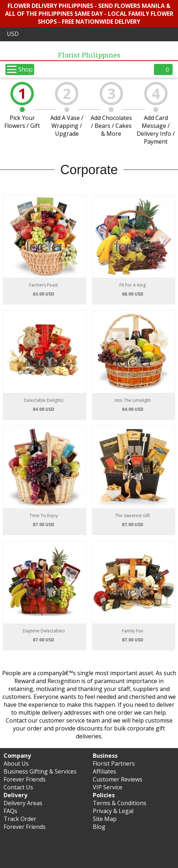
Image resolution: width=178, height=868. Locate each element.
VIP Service (108, 787)
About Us (16, 763)
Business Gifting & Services (40, 771)
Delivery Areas (23, 803)
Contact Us (18, 787)
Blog (99, 827)
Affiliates (104, 771)
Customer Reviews (118, 779)
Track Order (20, 819)
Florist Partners (114, 763)
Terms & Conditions (120, 803)
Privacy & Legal (113, 811)
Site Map (105, 819)
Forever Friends (25, 779)
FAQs (10, 811)
